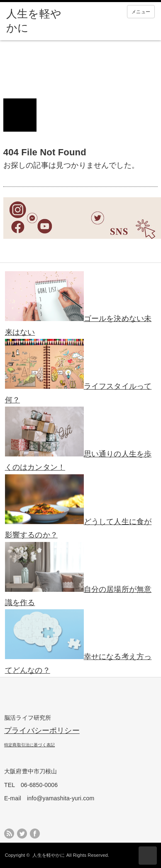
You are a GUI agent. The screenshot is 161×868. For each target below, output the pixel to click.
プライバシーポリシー (42, 731)
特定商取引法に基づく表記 (29, 745)
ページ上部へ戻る (148, 856)
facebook (35, 834)
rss (9, 834)
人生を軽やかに (49, 855)
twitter (22, 834)
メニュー (141, 12)
